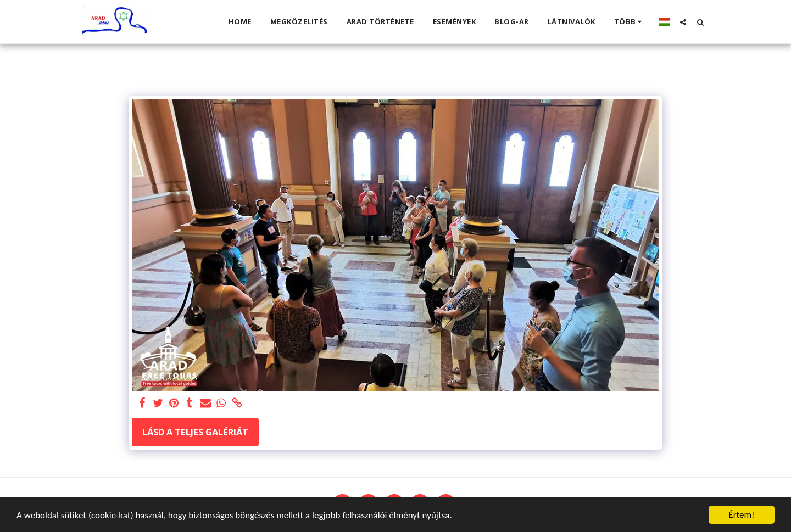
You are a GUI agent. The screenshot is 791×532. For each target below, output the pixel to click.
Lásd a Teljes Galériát (195, 432)
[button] (683, 22)
